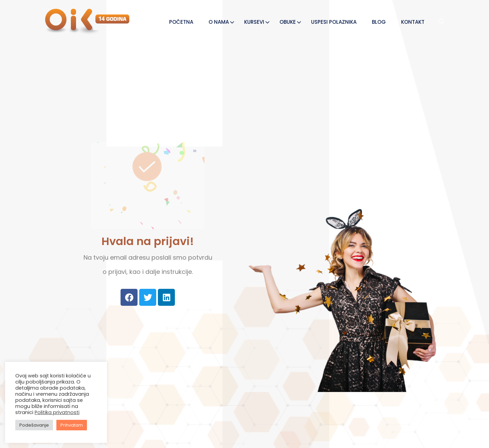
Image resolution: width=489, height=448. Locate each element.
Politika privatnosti (57, 412)
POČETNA (181, 22)
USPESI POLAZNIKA (334, 22)
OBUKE (288, 22)
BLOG (379, 22)
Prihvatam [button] (72, 425)
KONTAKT (413, 22)
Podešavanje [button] (34, 425)
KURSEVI (254, 22)
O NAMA (219, 22)
